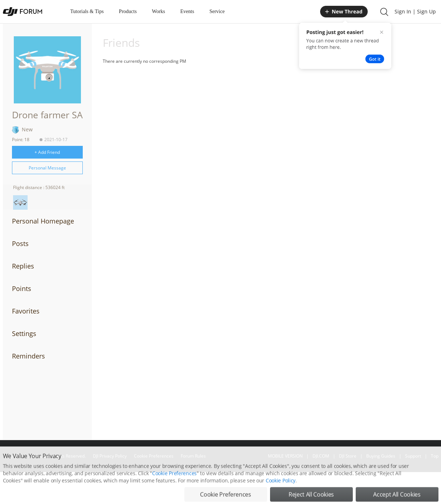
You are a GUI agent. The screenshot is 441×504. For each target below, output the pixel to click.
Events (187, 11)
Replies (23, 266)
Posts (20, 243)
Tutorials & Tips (87, 11)
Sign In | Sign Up (415, 11)
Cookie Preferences (174, 481)
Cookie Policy (281, 489)
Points (22, 288)
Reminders (28, 356)
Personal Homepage (43, 221)
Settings (24, 333)
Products (128, 11)
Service (217, 11)
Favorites (26, 311)
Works (159, 11)
